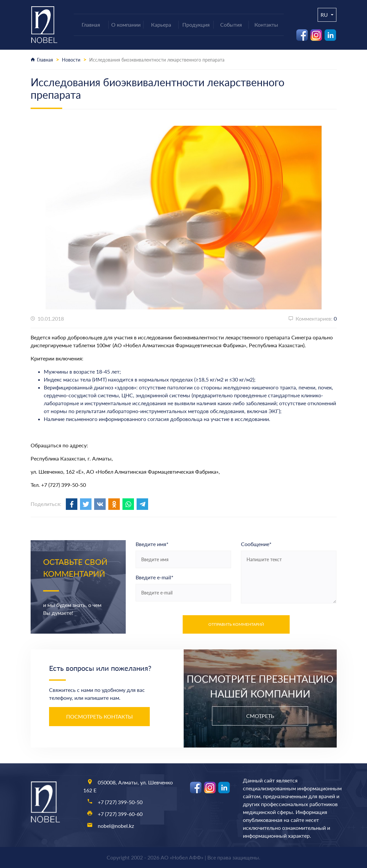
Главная (45, 60)
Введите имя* (152, 544)
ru (325, 15)
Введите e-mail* (155, 577)
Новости (71, 60)
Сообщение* (256, 544)
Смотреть (260, 716)
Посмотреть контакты (99, 716)
